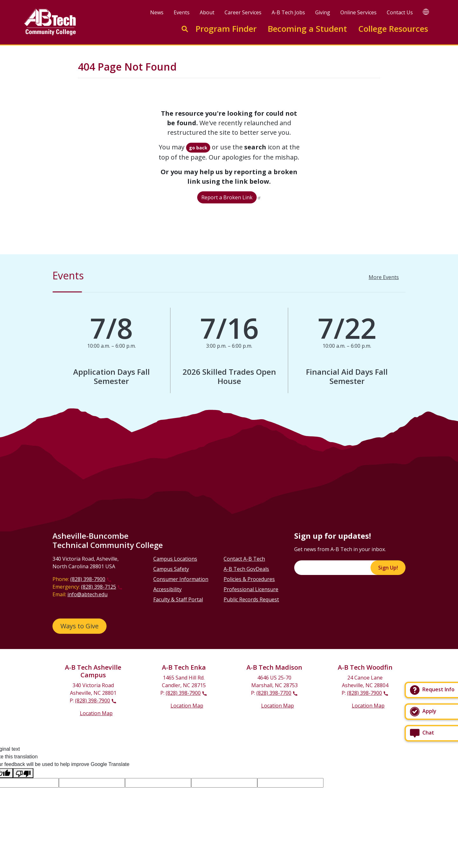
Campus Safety (171, 569)
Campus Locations (175, 559)
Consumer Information (181, 579)
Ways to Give (80, 626)
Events (182, 12)
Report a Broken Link (227, 197)
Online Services (358, 12)
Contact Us (400, 12)
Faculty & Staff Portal (178, 599)
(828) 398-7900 (88, 579)
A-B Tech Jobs (288, 12)
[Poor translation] (23, 773)
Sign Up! (388, 568)
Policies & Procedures (249, 579)
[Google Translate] (426, 12)
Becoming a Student (307, 29)
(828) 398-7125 (99, 587)
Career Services (243, 12)
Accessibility (167, 589)
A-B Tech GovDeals (246, 569)
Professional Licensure (251, 589)
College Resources (393, 29)
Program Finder (226, 29)
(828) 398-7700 (274, 693)
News (157, 12)
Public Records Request (251, 599)
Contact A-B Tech (244, 559)
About (207, 12)
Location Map (96, 713)
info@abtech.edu (87, 594)
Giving (323, 12)
